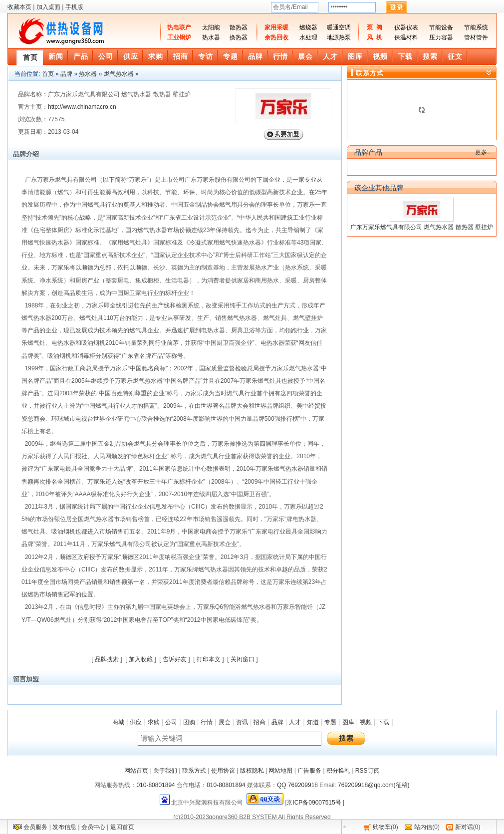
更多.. (483, 152)
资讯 (242, 722)
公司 (171, 722)
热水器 (211, 37)
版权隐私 (252, 771)
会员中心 (93, 827)
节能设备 (441, 27)
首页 (48, 74)
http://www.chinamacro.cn (82, 107)
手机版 (74, 7)
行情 (207, 722)
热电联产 (179, 27)
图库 (348, 722)
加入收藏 (141, 659)
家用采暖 (276, 27)
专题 (330, 722)
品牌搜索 (107, 659)
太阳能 (211, 27)
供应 (136, 722)
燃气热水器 (119, 74)
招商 (259, 722)
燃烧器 (308, 27)
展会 (225, 722)
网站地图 (280, 771)
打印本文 (209, 659)
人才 (295, 722)
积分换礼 (338, 771)
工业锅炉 (179, 37)
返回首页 (122, 827)
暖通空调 (339, 27)
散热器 (239, 27)
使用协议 (223, 771)
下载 (383, 722)
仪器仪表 (406, 27)
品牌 (66, 74)
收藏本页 (19, 7)
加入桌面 (48, 7)
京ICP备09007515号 (314, 803)
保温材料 (406, 37)
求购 (154, 722)
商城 (118, 722)
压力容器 (441, 37)
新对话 (464, 827)
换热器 (239, 37)
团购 (189, 722)
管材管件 (476, 37)
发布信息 (64, 827)
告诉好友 (175, 659)
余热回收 (276, 37)
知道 (313, 722)
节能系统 (476, 27)
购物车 (382, 827)
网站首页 (136, 771)
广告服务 (309, 771)
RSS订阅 (368, 771)
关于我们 (165, 771)
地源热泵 (339, 37)
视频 (366, 722)
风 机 (375, 37)
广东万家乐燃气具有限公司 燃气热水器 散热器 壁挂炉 (422, 227)
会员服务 (35, 827)
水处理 (308, 37)
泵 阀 (375, 27)
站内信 (423, 827)
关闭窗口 (243, 659)
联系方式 (194, 771)
